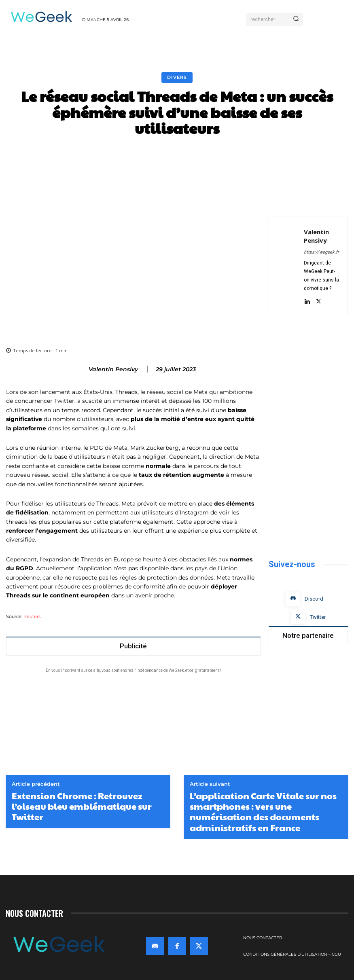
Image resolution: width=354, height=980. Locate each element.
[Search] (296, 19)
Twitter (318, 617)
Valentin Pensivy (113, 369)
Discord (314, 599)
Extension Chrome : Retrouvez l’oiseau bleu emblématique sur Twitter (82, 806)
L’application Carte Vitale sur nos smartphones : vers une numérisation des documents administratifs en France (263, 812)
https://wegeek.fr (321, 252)
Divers (177, 77)
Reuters (32, 617)
